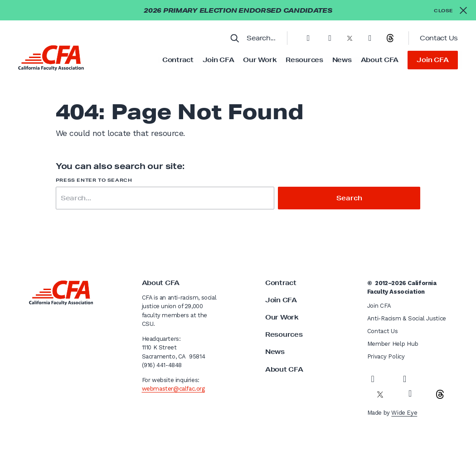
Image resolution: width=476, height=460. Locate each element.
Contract (178, 60)
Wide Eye (404, 413)
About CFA (380, 60)
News (342, 60)
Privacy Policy (386, 356)
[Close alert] (450, 10)
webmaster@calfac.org (173, 389)
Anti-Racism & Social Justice (407, 318)
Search (349, 198)
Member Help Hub (393, 344)
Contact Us (439, 38)
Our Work (260, 60)
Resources (304, 60)
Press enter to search (94, 180)
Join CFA (219, 60)
